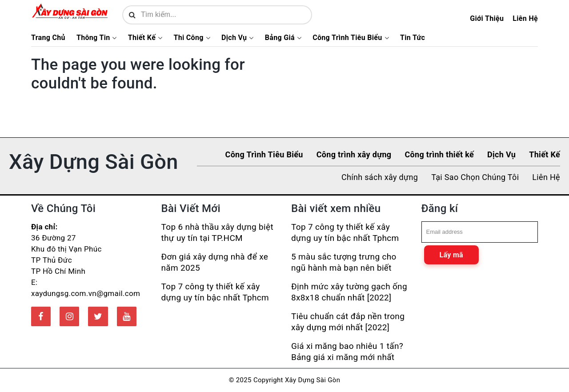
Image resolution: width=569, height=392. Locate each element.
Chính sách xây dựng (380, 177)
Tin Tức (413, 38)
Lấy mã (451, 255)
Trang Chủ (48, 38)
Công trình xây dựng (354, 154)
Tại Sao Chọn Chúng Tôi (475, 177)
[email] (480, 232)
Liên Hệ (525, 18)
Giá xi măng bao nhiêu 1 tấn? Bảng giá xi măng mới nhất (347, 352)
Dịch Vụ (234, 38)
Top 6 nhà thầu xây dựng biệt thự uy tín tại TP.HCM (217, 232)
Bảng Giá (280, 38)
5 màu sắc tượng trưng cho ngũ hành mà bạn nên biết (344, 262)
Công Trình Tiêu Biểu (347, 38)
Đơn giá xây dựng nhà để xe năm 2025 (215, 262)
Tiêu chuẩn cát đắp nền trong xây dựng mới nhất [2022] (348, 322)
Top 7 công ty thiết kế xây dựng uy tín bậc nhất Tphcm (215, 292)
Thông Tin (93, 38)
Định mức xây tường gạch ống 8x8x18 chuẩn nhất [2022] (349, 292)
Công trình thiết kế (439, 154)
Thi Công (188, 38)
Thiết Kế (142, 38)
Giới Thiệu (487, 18)
